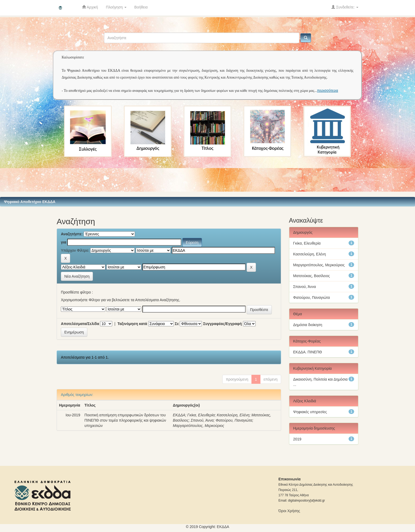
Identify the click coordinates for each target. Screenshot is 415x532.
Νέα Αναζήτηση (77, 276)
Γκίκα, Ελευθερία (201, 415)
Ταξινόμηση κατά (132, 324)
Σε (177, 324)
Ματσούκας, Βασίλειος (312, 276)
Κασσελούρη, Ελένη (233, 415)
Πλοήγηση (116, 7)
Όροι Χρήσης (289, 511)
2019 (297, 439)
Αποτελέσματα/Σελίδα (80, 324)
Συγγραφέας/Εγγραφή (222, 324)
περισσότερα (328, 91)
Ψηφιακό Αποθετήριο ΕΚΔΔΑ (30, 202)
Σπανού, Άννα (202, 420)
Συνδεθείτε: (345, 7)
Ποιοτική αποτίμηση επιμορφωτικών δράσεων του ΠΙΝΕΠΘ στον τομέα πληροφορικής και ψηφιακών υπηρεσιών (125, 420)
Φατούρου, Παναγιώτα (234, 420)
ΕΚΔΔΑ (179, 415)
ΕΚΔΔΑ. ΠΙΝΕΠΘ (308, 352)
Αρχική (90, 7)
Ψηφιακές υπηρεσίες (310, 412)
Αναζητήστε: (72, 234)
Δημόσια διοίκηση (308, 325)
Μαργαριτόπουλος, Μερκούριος (199, 426)
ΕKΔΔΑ (223, 527)
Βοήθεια (141, 7)
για (64, 242)
